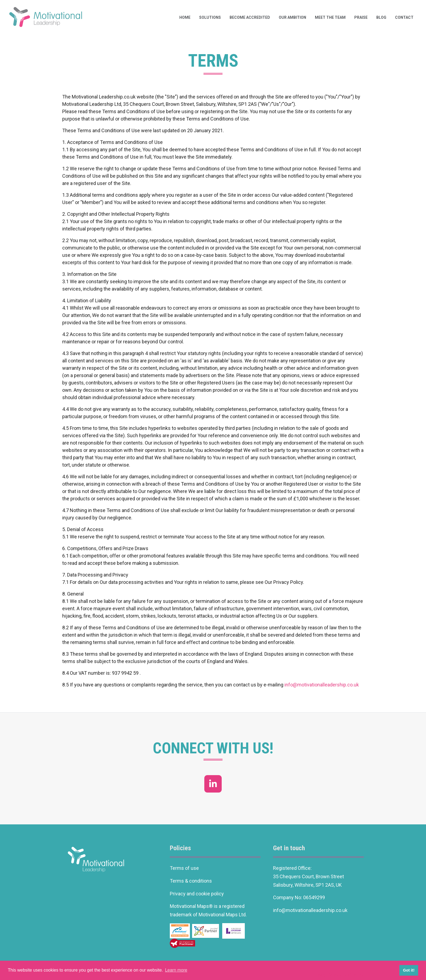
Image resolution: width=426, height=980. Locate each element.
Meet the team (330, 17)
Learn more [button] (176, 970)
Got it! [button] (409, 970)
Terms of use (184, 868)
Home (185, 17)
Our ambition (292, 17)
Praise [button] (361, 17)
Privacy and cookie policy (197, 894)
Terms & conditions (191, 881)
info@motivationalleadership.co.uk (322, 685)
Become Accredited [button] (250, 17)
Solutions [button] (210, 17)
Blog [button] (381, 17)
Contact (404, 17)
